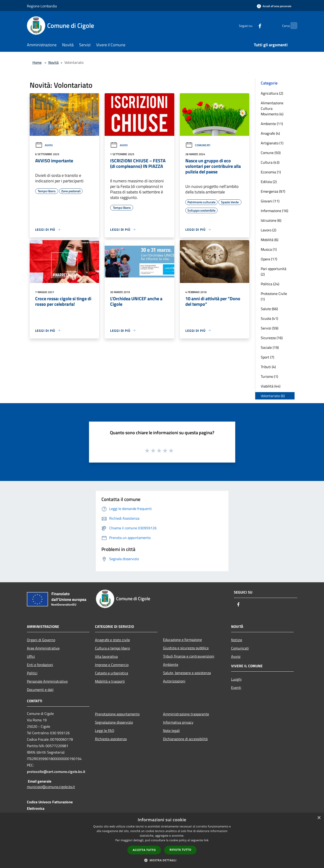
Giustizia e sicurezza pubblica (186, 648)
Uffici (31, 656)
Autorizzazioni (174, 681)
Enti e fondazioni (40, 665)
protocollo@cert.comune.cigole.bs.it (56, 772)
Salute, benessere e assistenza (187, 673)
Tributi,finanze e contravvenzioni (189, 656)
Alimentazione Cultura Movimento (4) (272, 108)
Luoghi (236, 679)
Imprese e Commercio (112, 665)
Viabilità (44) (271, 386)
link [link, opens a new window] (206, 840)
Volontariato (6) (273, 396)
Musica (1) (269, 249)
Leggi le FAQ (105, 731)
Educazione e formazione (182, 640)
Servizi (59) (270, 328)
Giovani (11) (270, 201)
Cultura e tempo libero (112, 648)
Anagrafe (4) (270, 133)
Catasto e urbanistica (112, 673)
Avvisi (44, 145)
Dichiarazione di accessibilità (185, 739)
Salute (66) (269, 309)
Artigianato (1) (272, 143)
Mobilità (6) (270, 240)
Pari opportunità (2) (274, 271)
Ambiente (171, 664)
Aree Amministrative (43, 648)
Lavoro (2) (268, 230)
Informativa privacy (178, 722)
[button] (162, 860)
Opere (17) (269, 259)
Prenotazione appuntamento (117, 714)
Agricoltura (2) (272, 93)
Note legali (171, 731)
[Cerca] (292, 26)
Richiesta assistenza (111, 739)
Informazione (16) (274, 211)
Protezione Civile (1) (274, 296)
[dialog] (162, 840)
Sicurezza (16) (272, 338)
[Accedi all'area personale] (274, 6)
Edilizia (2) (269, 182)
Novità (53, 62)
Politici (32, 673)
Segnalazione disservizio (114, 722)
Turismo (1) (269, 376)
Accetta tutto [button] (144, 850)
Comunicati (198, 145)
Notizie (237, 640)
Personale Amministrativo (47, 681)
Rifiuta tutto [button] (180, 850)
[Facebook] (251, 25)
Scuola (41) (269, 318)
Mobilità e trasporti (110, 681)
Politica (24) (270, 284)
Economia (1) (271, 172)
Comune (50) (271, 153)
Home (37, 62)
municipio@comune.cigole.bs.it (51, 787)
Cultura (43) (270, 162)
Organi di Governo (41, 640)
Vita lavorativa (106, 656)
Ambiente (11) (272, 124)
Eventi (236, 687)
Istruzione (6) (271, 220)
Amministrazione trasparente (186, 714)
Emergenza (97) (273, 191)
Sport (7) (267, 357)
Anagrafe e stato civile (112, 640)
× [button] (319, 818)
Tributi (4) (268, 367)
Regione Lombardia (42, 6)
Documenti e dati (40, 690)
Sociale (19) (270, 347)
